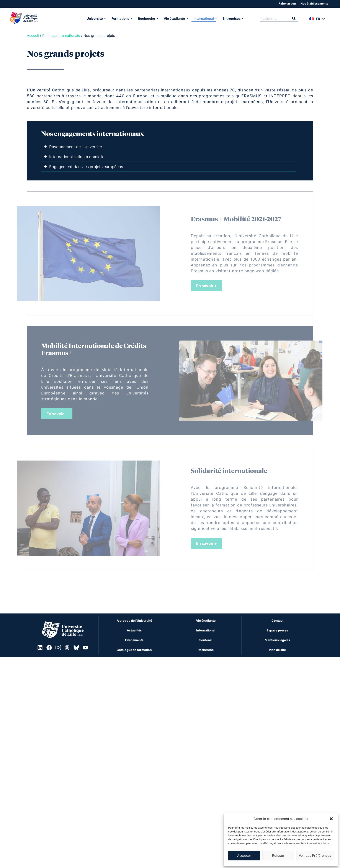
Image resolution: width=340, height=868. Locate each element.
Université (96, 17)
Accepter (244, 856)
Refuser (278, 856)
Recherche (148, 17)
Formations (121, 17)
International (205, 17)
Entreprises (233, 17)
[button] (331, 819)
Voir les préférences (315, 856)
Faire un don (287, 3)
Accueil (33, 35)
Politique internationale (61, 35)
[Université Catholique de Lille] (44, 18)
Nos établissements (314, 3)
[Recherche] (275, 18)
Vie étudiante (175, 17)
